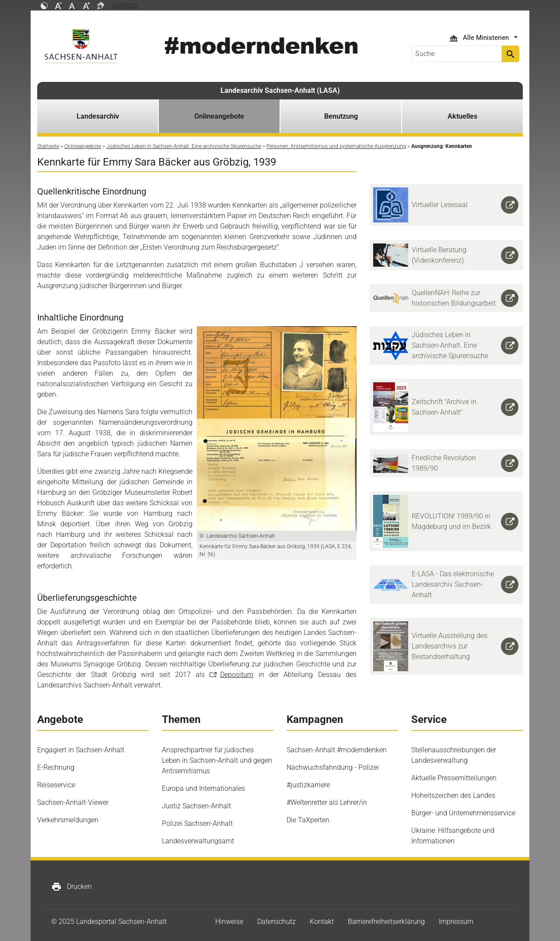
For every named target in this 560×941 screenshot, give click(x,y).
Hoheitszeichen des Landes (453, 795)
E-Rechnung (56, 767)
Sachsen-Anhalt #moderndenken (337, 750)
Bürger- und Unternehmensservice (463, 813)
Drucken (72, 887)
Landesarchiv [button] (98, 116)
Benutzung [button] (341, 116)
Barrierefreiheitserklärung (386, 922)
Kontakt (322, 922)
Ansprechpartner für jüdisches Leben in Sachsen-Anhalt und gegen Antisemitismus (217, 760)
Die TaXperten (308, 820)
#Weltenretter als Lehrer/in (327, 802)
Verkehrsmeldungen (68, 820)
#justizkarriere (308, 785)
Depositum (237, 675)
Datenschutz (276, 922)
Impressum (456, 922)
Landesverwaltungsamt (198, 841)
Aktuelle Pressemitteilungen (454, 778)
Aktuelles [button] (462, 116)
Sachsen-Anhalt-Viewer (73, 802)
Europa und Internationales (203, 788)
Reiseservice (56, 785)
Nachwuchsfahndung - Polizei (333, 767)
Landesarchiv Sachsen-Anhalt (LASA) (280, 90)
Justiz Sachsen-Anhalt (196, 806)
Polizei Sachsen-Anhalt (197, 823)
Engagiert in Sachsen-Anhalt (81, 750)
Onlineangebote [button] (219, 116)
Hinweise (229, 922)
